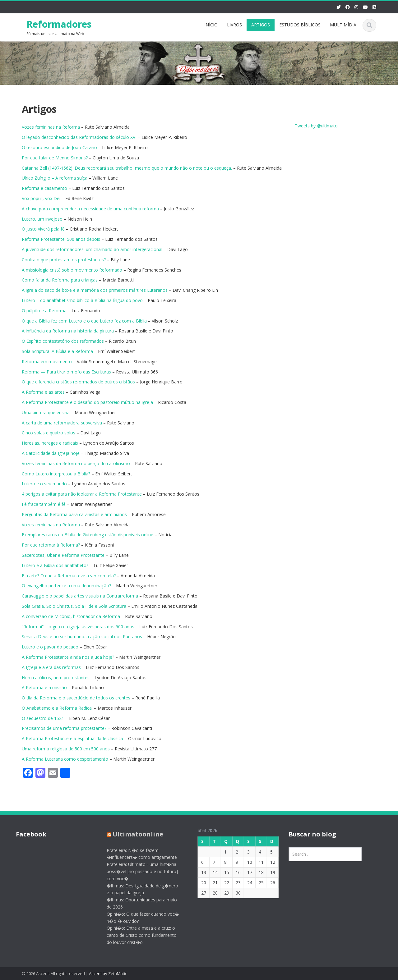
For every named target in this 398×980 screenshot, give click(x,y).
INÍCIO (211, 25)
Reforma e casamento (44, 188)
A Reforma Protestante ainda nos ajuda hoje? (69, 657)
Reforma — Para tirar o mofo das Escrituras (66, 372)
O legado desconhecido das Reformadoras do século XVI (79, 137)
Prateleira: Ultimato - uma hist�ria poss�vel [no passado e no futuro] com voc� (138, 871)
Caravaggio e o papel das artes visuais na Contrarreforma (80, 596)
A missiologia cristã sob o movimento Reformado (72, 270)
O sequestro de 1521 (43, 718)
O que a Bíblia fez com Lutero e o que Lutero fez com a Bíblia (84, 321)
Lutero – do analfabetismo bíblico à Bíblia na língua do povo (82, 300)
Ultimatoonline (134, 834)
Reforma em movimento (47, 362)
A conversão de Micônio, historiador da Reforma (71, 616)
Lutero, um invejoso (42, 219)
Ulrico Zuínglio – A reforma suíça (55, 178)
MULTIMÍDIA (343, 25)
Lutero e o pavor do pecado (50, 647)
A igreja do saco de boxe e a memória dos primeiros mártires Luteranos (95, 290)
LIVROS (234, 25)
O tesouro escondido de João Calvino (59, 147)
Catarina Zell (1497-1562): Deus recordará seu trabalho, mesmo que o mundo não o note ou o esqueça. (127, 168)
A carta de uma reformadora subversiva (62, 423)
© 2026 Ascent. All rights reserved (53, 973)
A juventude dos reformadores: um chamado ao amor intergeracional (92, 249)
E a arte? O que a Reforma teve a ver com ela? (69, 576)
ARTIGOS (261, 25)
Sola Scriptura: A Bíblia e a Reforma (57, 351)
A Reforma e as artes (43, 392)
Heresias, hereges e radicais (50, 443)
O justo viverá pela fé (43, 229)
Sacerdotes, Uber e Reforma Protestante (63, 555)
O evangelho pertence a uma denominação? (66, 586)
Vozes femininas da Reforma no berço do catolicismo (76, 463)
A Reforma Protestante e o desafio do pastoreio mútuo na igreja (87, 402)
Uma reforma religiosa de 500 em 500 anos (66, 749)
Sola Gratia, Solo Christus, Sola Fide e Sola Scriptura (74, 606)
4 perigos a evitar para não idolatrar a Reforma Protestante (82, 494)
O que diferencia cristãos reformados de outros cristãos (78, 382)
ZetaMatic (118, 973)
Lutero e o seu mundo (44, 484)
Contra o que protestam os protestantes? (64, 260)
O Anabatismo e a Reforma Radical (57, 708)
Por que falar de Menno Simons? (55, 158)
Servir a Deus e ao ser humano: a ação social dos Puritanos (82, 637)
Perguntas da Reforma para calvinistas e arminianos (74, 514)
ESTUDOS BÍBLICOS (300, 25)
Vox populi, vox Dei (41, 198)
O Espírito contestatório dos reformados (63, 341)
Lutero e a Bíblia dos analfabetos (55, 565)
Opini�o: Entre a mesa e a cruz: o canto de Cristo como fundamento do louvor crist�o (138, 935)
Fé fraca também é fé (44, 504)
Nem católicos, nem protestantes (56, 678)
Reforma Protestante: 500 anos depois (61, 239)
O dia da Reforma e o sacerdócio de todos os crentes (76, 698)
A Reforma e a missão (44, 687)
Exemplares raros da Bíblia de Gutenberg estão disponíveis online (88, 535)
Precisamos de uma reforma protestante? (64, 728)
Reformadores (59, 24)
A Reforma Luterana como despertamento (65, 759)
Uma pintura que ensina (46, 412)
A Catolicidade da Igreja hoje (51, 453)
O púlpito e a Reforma (44, 311)
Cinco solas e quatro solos (49, 433)
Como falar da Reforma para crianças (60, 280)
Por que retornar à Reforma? (51, 545)
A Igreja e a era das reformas (51, 667)
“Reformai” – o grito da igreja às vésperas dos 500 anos (78, 627)
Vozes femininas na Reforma (51, 127)
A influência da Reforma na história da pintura (68, 331)
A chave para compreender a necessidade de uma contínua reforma (90, 209)
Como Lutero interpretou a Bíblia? (56, 474)
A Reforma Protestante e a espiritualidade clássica (72, 738)
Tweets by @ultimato (316, 126)
